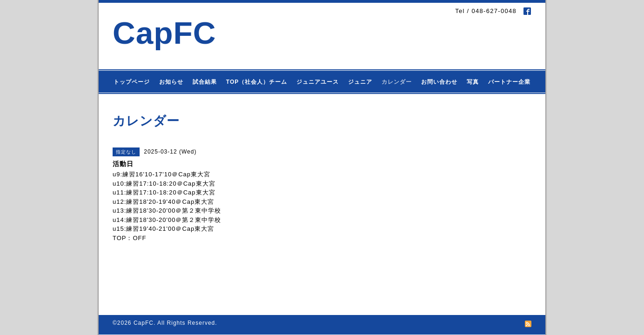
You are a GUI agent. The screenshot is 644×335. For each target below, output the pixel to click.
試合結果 (205, 82)
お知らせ (171, 82)
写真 (473, 82)
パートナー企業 (509, 82)
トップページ (132, 82)
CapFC (164, 33)
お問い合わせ (439, 82)
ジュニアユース (318, 82)
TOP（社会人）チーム (257, 82)
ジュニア (360, 82)
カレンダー (397, 82)
